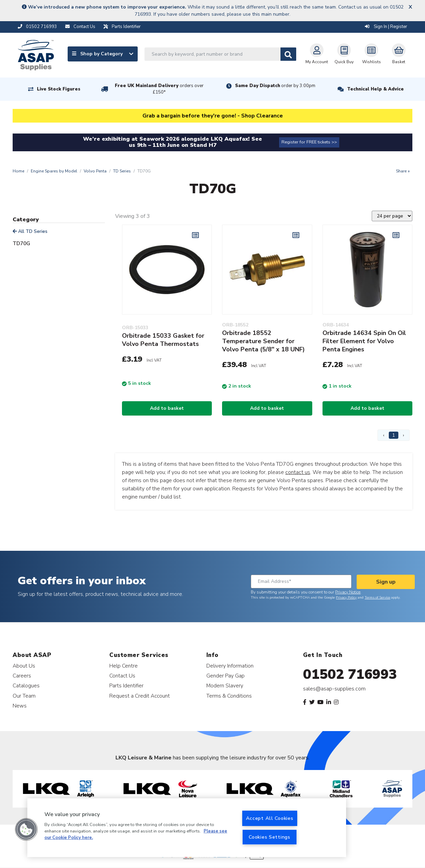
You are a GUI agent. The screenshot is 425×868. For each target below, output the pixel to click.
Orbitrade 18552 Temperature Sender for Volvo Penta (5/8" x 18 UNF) (263, 341)
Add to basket (167, 408)
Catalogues (26, 685)
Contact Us (122, 676)
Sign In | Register (386, 27)
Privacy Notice (348, 592)
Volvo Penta (95, 171)
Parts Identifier (126, 685)
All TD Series (30, 231)
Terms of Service (377, 598)
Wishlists (372, 54)
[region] (187, 828)
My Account (317, 54)
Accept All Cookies (270, 818)
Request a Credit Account (140, 696)
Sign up (386, 582)
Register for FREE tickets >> (309, 142)
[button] (26, 829)
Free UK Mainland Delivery (159, 89)
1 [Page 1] (394, 435)
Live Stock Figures (59, 89)
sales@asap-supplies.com (334, 689)
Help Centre (124, 666)
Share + (403, 171)
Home (18, 171)
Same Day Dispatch (275, 86)
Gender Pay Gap (225, 676)
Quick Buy (344, 54)
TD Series (122, 171)
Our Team (24, 696)
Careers (22, 676)
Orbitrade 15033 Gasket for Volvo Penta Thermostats (163, 340)
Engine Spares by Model (54, 171)
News (20, 706)
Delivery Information (230, 666)
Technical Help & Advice (375, 89)
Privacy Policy (346, 598)
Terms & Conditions (229, 696)
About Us (24, 666)
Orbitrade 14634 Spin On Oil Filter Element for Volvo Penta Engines (364, 341)
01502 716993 (350, 674)
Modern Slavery (225, 685)
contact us (298, 472)
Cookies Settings (270, 837)
